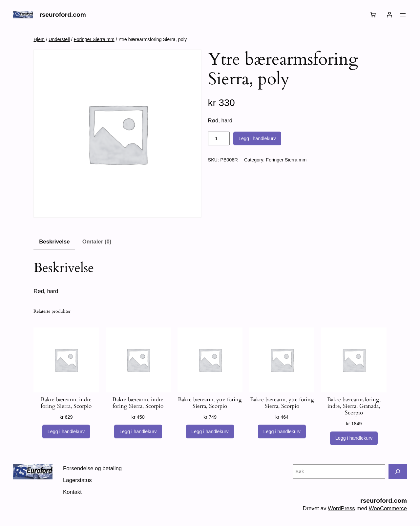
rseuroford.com (63, 15)
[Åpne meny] (403, 15)
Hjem (39, 39)
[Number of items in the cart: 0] (373, 15)
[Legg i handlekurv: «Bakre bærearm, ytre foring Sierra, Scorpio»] (210, 431)
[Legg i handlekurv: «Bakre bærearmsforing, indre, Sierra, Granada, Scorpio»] (354, 438)
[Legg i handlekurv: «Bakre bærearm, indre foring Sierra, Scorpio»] (66, 431)
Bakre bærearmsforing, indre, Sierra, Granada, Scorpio (354, 406)
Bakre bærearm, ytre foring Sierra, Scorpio (210, 403)
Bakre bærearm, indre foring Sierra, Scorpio (66, 403)
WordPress (341, 508)
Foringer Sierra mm (94, 39)
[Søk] (398, 471)
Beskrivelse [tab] (54, 242)
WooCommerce (388, 508)
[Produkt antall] (219, 138)
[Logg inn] (389, 15)
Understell (59, 39)
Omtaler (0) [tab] (97, 242)
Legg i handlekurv (257, 138)
